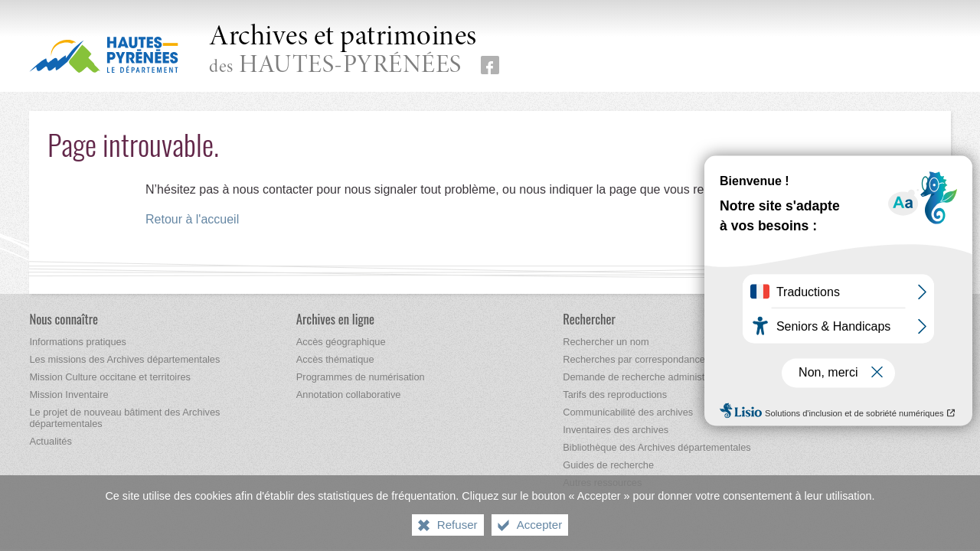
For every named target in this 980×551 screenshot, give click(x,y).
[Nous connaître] (64, 319)
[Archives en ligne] (335, 319)
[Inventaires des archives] (616, 430)
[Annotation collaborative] (349, 395)
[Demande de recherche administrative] (645, 377)
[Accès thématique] (335, 359)
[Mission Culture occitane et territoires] (110, 377)
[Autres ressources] (602, 483)
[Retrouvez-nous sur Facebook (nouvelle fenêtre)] (490, 65)
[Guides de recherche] (608, 465)
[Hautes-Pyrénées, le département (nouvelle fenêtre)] (104, 54)
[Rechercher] (589, 319)
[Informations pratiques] (78, 342)
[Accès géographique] (341, 342)
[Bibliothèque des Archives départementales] (657, 447)
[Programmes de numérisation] (361, 377)
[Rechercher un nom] (606, 342)
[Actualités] (50, 441)
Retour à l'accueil (192, 219)
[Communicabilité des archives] (628, 412)
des (343, 51)
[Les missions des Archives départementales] (124, 359)
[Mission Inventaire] (69, 395)
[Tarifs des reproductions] (615, 395)
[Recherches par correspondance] (634, 359)
